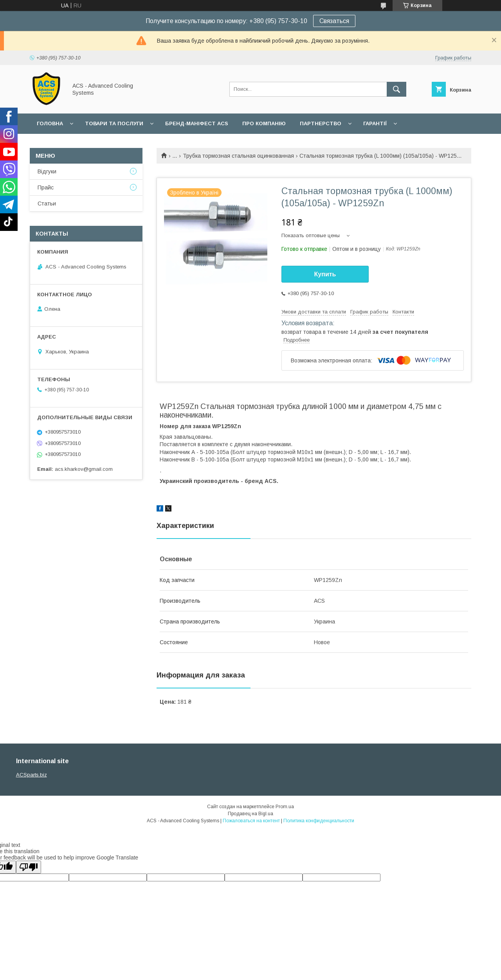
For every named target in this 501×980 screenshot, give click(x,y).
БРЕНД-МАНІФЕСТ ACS (197, 123)
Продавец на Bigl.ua (250, 814)
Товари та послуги (114, 123)
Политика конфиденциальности (319, 821)
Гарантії (375, 123)
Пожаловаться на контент (251, 821)
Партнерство (321, 123)
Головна (50, 123)
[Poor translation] (29, 867)
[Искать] (396, 89)
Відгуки (47, 171)
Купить (325, 274)
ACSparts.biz (32, 775)
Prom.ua (285, 807)
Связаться (334, 21)
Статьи (47, 204)
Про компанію (264, 123)
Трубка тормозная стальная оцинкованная (238, 156)
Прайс (46, 187)
